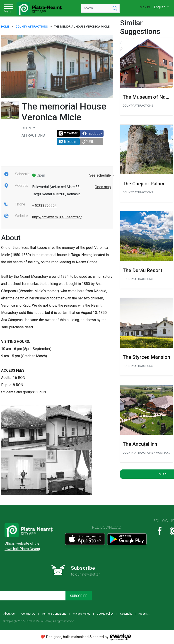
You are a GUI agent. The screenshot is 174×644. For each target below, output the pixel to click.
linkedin (68, 142)
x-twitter (68, 133)
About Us (9, 614)
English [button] (160, 7)
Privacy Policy (82, 614)
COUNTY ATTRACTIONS (32, 27)
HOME (5, 27)
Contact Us (28, 614)
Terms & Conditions (54, 614)
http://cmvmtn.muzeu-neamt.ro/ (57, 217)
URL (88, 142)
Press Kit (144, 614)
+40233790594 (44, 206)
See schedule (100, 175)
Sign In (145, 7)
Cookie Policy (105, 614)
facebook (92, 134)
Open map (103, 187)
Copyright (126, 614)
